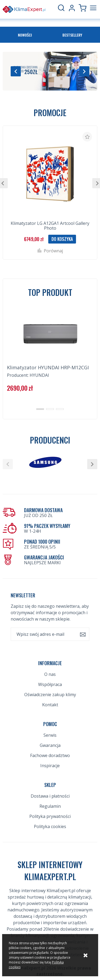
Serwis (50, 735)
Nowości (25, 35)
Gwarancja (50, 745)
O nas (50, 674)
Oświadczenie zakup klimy (50, 695)
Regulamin (50, 806)
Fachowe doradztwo (50, 755)
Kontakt (50, 705)
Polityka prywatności (50, 816)
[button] (16, 71)
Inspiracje (50, 766)
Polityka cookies (50, 826)
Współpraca (50, 684)
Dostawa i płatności (50, 796)
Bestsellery (72, 35)
